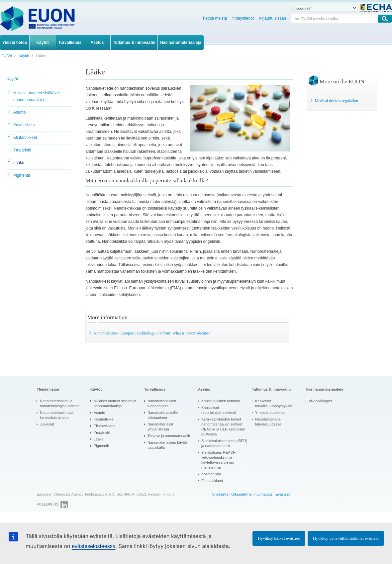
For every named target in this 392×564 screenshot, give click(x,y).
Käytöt (12, 79)
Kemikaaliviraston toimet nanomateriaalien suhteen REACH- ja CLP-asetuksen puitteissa (223, 427)
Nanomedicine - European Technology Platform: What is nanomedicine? (152, 333)
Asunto (19, 112)
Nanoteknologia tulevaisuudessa (268, 422)
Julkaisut (47, 424)
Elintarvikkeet (25, 138)
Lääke (19, 163)
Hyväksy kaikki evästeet (279, 538)
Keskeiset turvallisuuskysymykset (274, 403)
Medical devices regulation (337, 101)
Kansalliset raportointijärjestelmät (219, 410)
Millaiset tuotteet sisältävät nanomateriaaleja (37, 96)
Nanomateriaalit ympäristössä (160, 427)
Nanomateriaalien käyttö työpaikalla (167, 445)
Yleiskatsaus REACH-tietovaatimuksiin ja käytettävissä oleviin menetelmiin (219, 460)
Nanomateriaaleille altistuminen (163, 415)
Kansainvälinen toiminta (221, 401)
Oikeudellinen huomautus (252, 494)
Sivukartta (220, 494)
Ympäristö (22, 150)
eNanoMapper (321, 401)
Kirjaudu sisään (272, 18)
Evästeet (283, 494)
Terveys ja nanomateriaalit (169, 436)
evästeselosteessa (94, 546)
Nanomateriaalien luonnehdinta (162, 403)
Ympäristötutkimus (270, 413)
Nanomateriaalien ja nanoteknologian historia (60, 403)
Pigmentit (22, 175)
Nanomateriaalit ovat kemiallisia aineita (57, 415)
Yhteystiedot (243, 18)
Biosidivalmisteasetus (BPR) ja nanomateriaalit (224, 443)
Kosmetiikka (24, 125)
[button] (3, 78)
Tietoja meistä (215, 18)
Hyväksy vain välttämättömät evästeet (346, 538)
